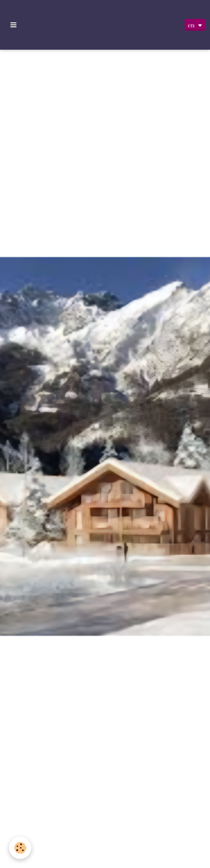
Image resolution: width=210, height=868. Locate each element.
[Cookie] (20, 848)
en (191, 25)
